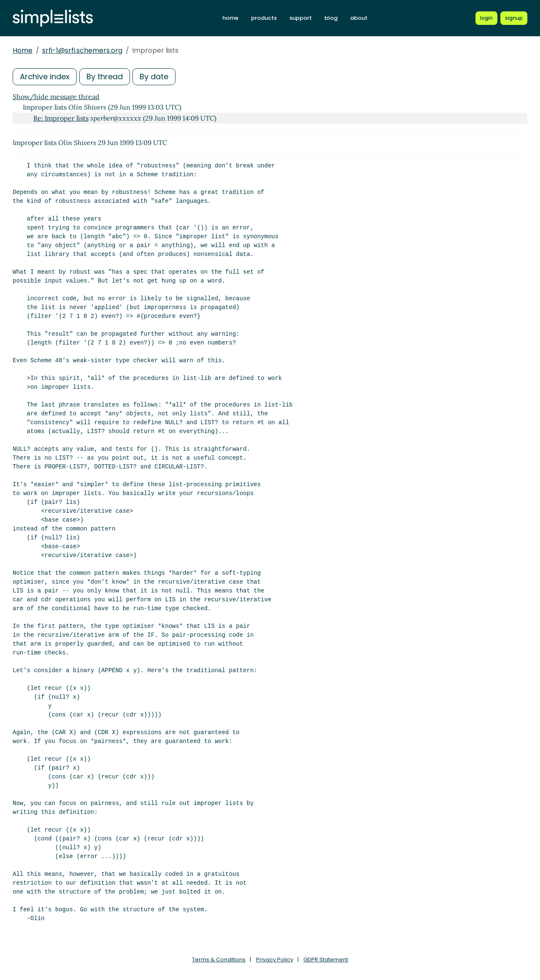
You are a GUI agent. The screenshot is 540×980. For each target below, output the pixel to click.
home (230, 18)
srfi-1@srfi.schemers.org (82, 50)
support (301, 18)
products (264, 18)
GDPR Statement (326, 960)
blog (331, 18)
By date (154, 77)
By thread (105, 77)
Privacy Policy (275, 960)
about (359, 18)
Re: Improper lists (61, 118)
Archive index (45, 77)
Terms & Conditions (219, 960)
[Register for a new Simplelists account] (514, 18)
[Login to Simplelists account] (486, 18)
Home (23, 50)
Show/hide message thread (56, 97)
